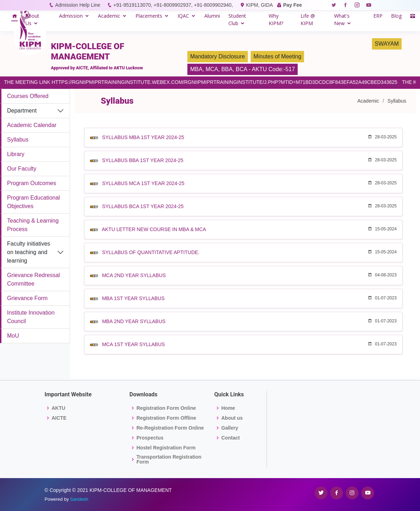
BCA (241, 69)
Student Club (237, 19)
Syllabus (18, 140)
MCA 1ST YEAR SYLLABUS (134, 344)
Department (22, 111)
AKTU (59, 408)
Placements (149, 16)
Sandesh (79, 499)
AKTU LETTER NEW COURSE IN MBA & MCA (154, 229)
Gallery (230, 428)
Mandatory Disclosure (218, 56)
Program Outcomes (32, 183)
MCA (212, 69)
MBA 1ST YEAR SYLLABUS (133, 298)
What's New (342, 19)
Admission (71, 16)
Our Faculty (22, 169)
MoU (13, 336)
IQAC (183, 16)
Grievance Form (27, 298)
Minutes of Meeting (277, 56)
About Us (32, 19)
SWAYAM (387, 44)
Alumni (212, 16)
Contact (231, 438)
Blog (396, 16)
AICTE (59, 418)
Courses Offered (28, 96)
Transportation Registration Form (169, 459)
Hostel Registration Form (166, 448)
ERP (378, 16)
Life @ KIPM (308, 19)
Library (16, 154)
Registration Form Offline (166, 418)
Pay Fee (293, 5)
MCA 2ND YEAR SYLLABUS (134, 275)
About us (232, 418)
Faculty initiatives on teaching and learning (29, 252)
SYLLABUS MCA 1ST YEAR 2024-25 (143, 183)
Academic (109, 16)
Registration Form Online (166, 408)
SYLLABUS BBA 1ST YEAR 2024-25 (143, 160)
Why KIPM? (276, 19)
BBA (227, 69)
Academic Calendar (32, 125)
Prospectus (150, 438)
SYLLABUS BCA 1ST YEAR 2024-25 (143, 206)
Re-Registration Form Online (170, 428)
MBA (196, 69)
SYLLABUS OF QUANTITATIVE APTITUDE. (151, 252)
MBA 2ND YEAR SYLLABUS (134, 321)
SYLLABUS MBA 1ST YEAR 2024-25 (143, 137)
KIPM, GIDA (259, 5)
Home (228, 408)
